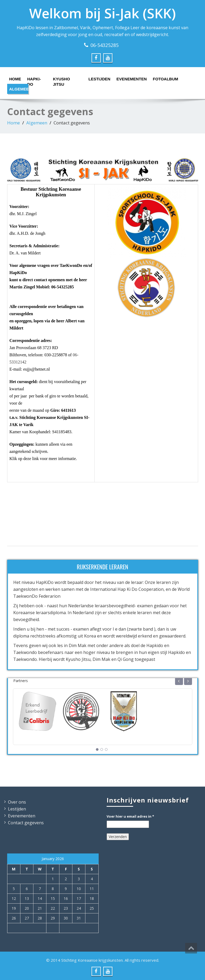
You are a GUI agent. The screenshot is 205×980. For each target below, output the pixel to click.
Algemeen (19, 89)
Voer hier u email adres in (130, 816)
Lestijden (98, 79)
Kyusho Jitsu (62, 80)
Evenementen (129, 79)
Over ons (17, 802)
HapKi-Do (34, 80)
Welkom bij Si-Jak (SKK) (102, 13)
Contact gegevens (26, 823)
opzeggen (23, 321)
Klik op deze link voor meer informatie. (43, 459)
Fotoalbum (163, 79)
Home (15, 79)
